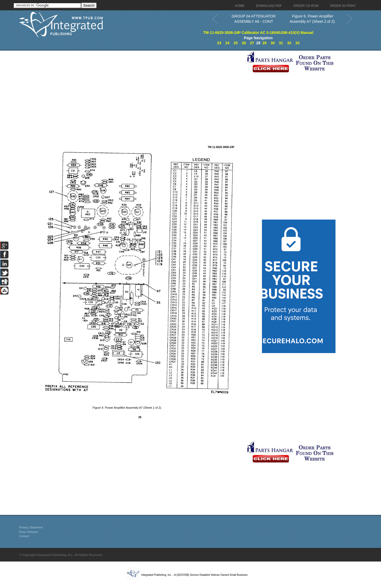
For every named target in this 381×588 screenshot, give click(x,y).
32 (289, 43)
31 (281, 43)
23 (219, 43)
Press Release (29, 532)
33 (297, 43)
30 (273, 43)
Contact (24, 536)
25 (236, 43)
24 (228, 43)
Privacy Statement (31, 527)
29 (265, 43)
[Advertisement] (131, 88)
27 (252, 43)
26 (244, 43)
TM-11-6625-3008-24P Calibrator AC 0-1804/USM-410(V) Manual (258, 33)
